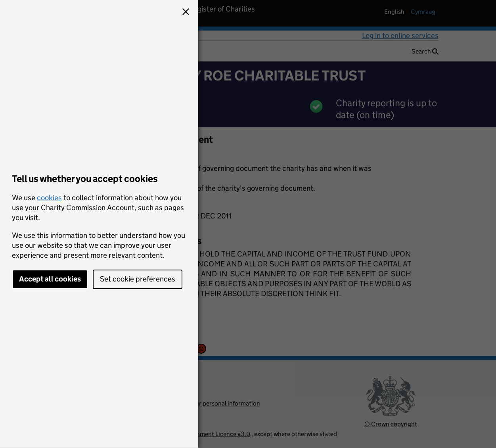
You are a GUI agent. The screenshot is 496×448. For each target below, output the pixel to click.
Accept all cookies (50, 279)
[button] (186, 13)
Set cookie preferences (138, 279)
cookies (49, 198)
